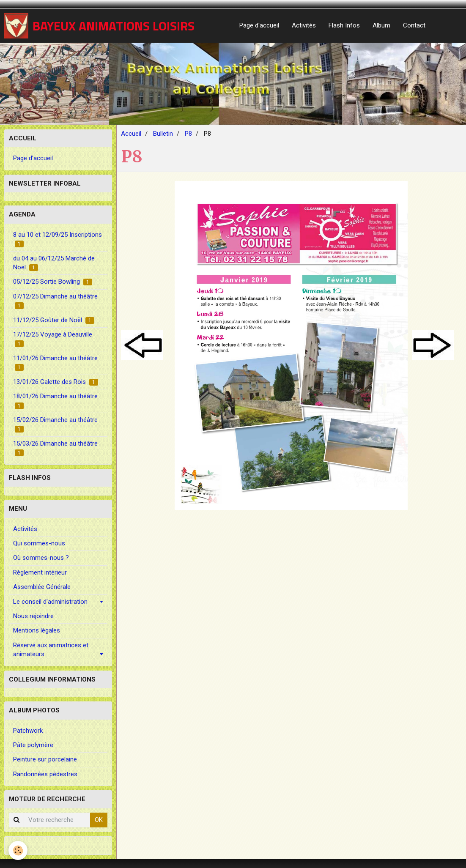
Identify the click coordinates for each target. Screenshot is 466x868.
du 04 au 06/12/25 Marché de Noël (54, 263)
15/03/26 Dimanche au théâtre (55, 448)
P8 (188, 134)
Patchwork (28, 731)
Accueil (131, 134)
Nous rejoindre (33, 616)
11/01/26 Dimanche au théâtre (55, 363)
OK (99, 820)
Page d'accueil (259, 25)
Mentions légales (37, 630)
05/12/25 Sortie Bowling (53, 282)
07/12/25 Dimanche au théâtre (55, 301)
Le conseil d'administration (50, 602)
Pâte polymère (33, 745)
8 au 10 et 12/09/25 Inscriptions (58, 239)
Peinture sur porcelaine (45, 759)
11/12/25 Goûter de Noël (54, 320)
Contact (414, 25)
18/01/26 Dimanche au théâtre (55, 401)
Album (381, 25)
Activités (304, 25)
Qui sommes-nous (39, 543)
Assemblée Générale (42, 587)
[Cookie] (18, 850)
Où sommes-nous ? (41, 558)
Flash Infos (344, 25)
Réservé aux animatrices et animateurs (51, 650)
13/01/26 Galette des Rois (56, 382)
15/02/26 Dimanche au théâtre (55, 424)
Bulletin (163, 134)
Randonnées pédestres (45, 774)
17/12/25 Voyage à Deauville (53, 339)
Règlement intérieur (40, 572)
